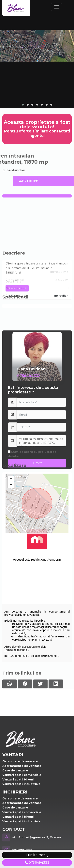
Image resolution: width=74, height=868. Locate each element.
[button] (23, 105)
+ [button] (11, 529)
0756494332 (29, 472)
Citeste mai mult (17, 319)
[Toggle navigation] (57, 7)
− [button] (11, 535)
